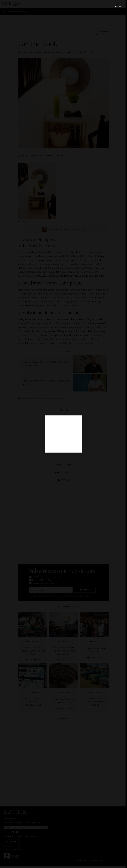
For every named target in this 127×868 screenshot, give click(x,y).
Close (118, 6)
